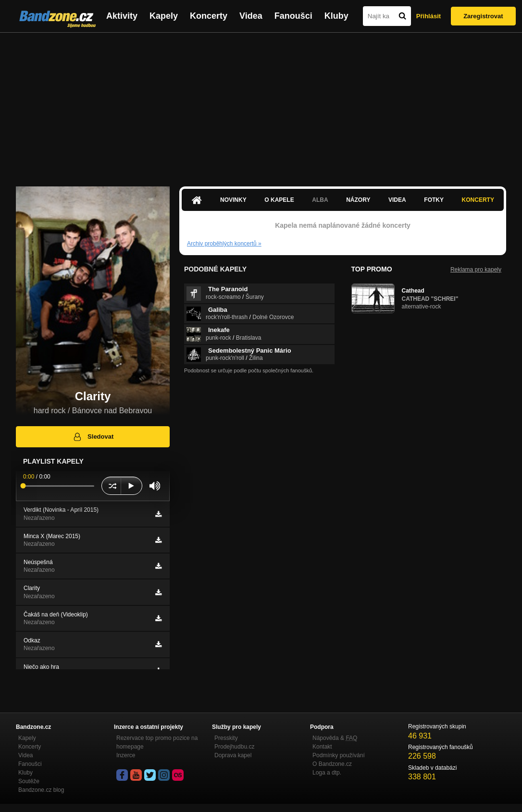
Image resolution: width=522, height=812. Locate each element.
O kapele (279, 200)
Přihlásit (429, 16)
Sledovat (93, 437)
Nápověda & (335, 738)
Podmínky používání (339, 755)
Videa (251, 16)
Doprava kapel (233, 755)
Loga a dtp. (327, 773)
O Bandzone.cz (332, 764)
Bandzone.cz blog (41, 790)
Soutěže (29, 781)
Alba (320, 200)
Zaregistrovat (483, 16)
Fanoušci (293, 16)
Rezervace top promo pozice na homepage (157, 742)
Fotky (434, 200)
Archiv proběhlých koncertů (224, 244)
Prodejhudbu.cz (234, 747)
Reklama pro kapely (476, 270)
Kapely (164, 16)
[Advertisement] (261, 105)
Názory (358, 200)
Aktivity (122, 16)
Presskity (226, 738)
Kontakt (322, 747)
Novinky (233, 200)
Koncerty (209, 16)
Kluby (336, 16)
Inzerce (126, 755)
